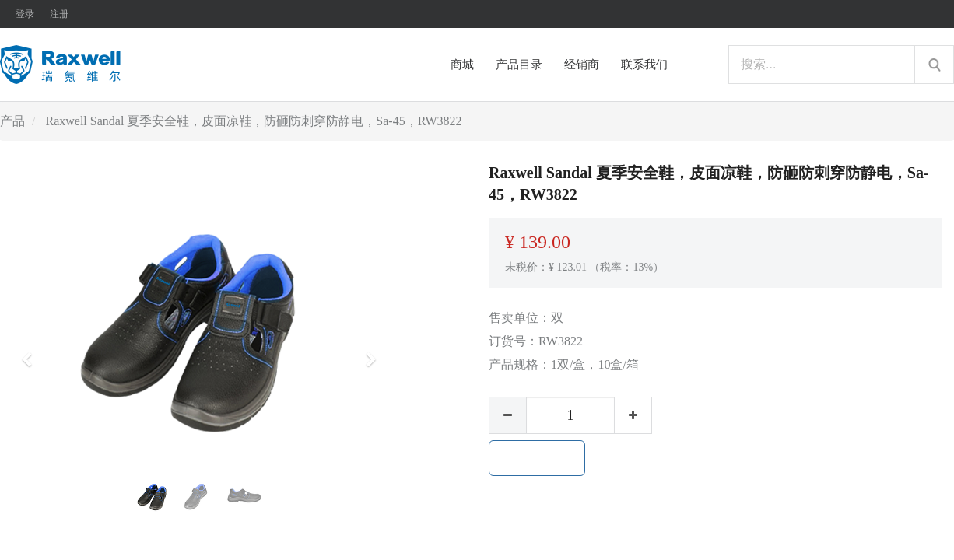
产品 (12, 121)
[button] (32, 352)
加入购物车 (537, 458)
